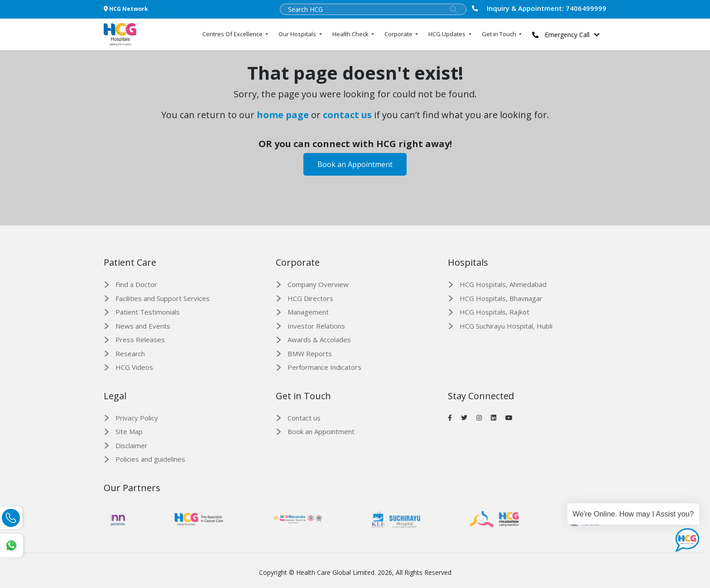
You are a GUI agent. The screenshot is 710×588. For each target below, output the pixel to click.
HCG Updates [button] (448, 34)
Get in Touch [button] (500, 34)
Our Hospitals (298, 34)
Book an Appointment (355, 164)
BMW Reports (310, 354)
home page (283, 115)
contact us (347, 115)
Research (130, 354)
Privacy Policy (137, 418)
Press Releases (140, 339)
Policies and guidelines (150, 459)
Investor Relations (316, 326)
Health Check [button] (351, 34)
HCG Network (126, 9)
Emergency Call (568, 35)
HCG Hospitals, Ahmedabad (503, 284)
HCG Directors (310, 298)
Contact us (304, 418)
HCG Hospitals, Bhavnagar (501, 298)
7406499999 (539, 8)
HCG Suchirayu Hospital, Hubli (506, 326)
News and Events (143, 326)
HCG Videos (134, 367)
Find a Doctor (136, 284)
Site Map (129, 431)
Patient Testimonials (148, 312)
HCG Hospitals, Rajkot (494, 312)
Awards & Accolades (319, 339)
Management (308, 312)
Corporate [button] (399, 34)
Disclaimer (132, 445)
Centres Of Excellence (233, 34)
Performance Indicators (324, 367)
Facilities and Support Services (163, 298)
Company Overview (318, 284)
